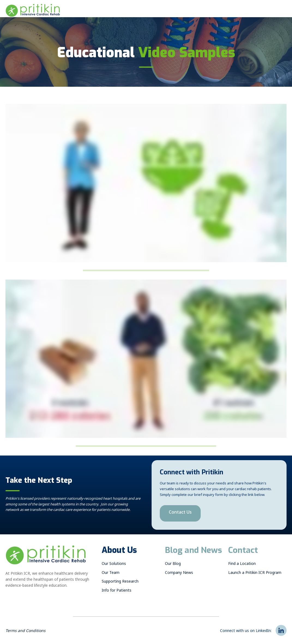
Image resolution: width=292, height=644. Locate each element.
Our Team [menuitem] (111, 573)
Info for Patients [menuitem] (117, 591)
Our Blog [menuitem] (173, 564)
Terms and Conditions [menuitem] (25, 632)
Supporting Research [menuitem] (120, 582)
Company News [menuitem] (179, 573)
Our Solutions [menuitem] (114, 564)
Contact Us (180, 513)
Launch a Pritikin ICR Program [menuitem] (255, 573)
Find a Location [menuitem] (242, 564)
